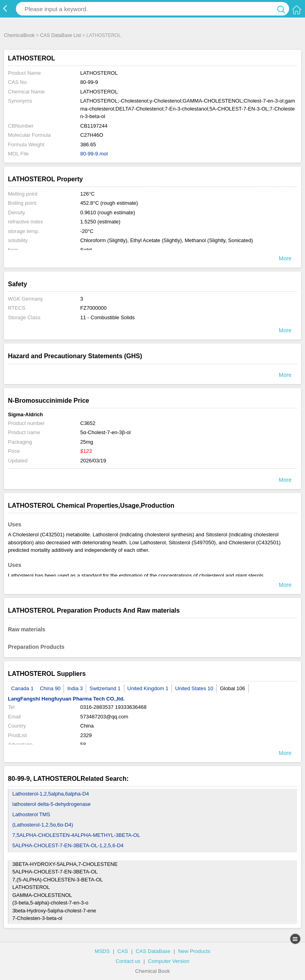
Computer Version (169, 961)
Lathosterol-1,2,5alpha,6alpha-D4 (51, 794)
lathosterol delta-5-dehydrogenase (51, 804)
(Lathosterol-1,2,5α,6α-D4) (43, 825)
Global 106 (233, 688)
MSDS (102, 951)
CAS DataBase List (61, 35)
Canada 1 (22, 688)
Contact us (128, 961)
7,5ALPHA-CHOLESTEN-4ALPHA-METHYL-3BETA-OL (76, 835)
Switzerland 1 (105, 688)
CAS (123, 951)
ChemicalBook (19, 35)
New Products (194, 951)
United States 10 (194, 688)
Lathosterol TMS (31, 814)
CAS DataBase (153, 951)
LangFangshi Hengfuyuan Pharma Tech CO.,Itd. (66, 699)
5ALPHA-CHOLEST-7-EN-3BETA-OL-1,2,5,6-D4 (68, 845)
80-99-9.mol (94, 154)
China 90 (50, 688)
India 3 (75, 688)
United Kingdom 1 (148, 688)
